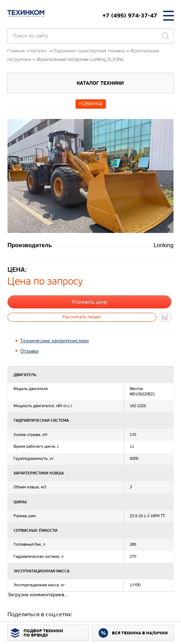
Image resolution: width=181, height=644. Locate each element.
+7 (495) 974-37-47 (130, 15)
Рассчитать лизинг (82, 317)
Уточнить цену (90, 302)
